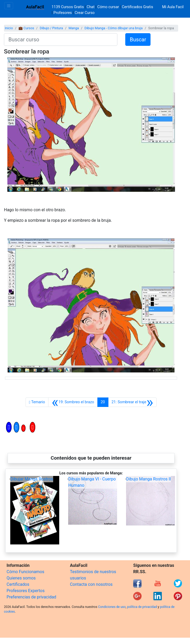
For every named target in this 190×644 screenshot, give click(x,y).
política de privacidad (142, 607)
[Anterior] (73, 402)
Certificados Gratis (137, 7)
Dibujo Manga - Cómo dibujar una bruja (114, 28)
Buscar (138, 40)
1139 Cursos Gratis (68, 7)
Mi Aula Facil (173, 7)
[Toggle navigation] (9, 6)
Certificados (18, 584)
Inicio (9, 28)
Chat (91, 7)
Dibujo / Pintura (51, 28)
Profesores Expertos (26, 591)
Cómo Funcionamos (25, 572)
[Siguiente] (132, 402)
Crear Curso (85, 13)
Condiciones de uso (112, 607)
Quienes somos (21, 578)
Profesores (63, 13)
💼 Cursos (26, 28)
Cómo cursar (108, 7)
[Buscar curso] (61, 40)
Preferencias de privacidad (31, 597)
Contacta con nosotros (91, 584)
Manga (74, 28)
